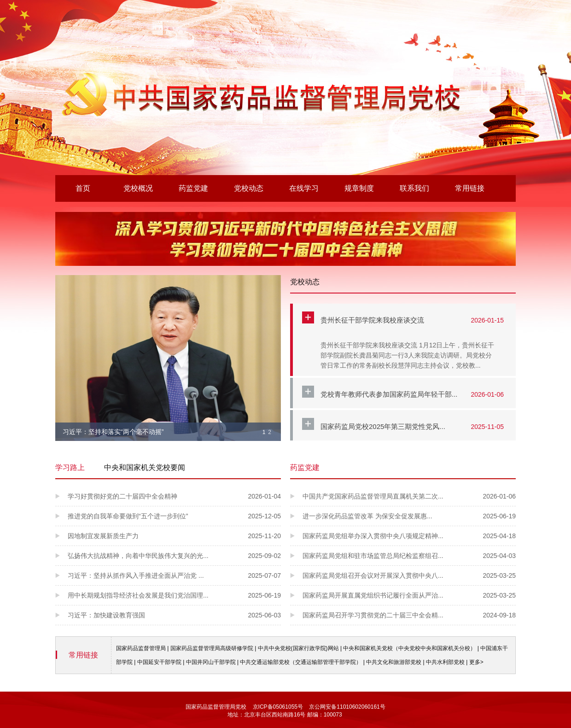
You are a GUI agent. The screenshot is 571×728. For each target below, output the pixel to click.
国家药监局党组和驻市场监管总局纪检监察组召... (409, 556)
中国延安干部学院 (159, 662)
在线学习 (304, 188)
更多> (476, 662)
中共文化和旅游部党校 (394, 662)
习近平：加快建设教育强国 (174, 615)
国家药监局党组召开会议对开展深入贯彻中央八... (409, 575)
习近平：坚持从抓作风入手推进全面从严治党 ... (174, 575)
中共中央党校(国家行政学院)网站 (298, 648)
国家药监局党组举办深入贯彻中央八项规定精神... (409, 536)
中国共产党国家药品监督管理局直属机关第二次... (409, 496)
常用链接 (470, 188)
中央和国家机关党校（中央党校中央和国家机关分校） (409, 648)
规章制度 (359, 188)
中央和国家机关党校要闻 (145, 467)
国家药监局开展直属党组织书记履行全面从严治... (409, 595)
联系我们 (414, 188)
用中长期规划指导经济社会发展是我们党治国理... (174, 595)
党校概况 (138, 188)
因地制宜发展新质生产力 (174, 536)
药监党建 (193, 188)
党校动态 (249, 188)
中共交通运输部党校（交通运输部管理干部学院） (301, 662)
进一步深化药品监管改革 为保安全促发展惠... (409, 516)
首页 (83, 188)
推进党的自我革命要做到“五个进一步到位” (174, 516)
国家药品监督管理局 (141, 648)
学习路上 (70, 467)
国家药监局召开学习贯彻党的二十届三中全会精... (409, 615)
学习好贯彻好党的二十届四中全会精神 (174, 496)
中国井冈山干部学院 (211, 662)
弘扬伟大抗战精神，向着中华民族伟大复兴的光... (174, 556)
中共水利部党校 (445, 662)
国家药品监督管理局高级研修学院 (212, 648)
